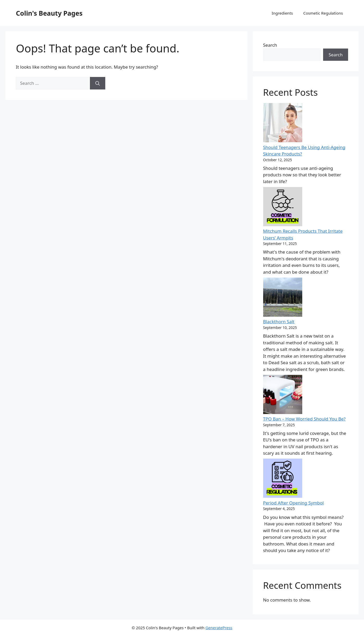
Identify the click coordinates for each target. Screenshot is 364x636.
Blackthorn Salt (279, 322)
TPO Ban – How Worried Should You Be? (304, 419)
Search (270, 45)
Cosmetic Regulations (323, 13)
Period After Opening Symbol (294, 503)
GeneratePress (219, 628)
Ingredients (282, 13)
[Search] (98, 83)
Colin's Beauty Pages (49, 13)
